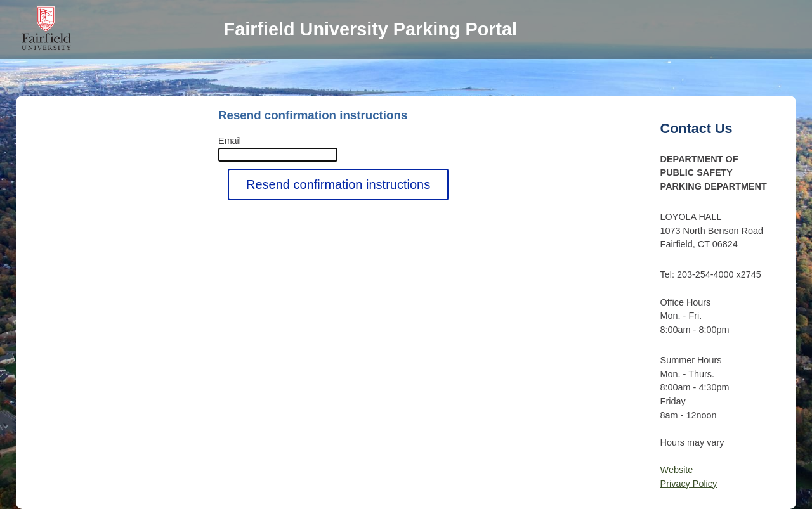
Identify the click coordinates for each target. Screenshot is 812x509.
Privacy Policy (689, 484)
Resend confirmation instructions (338, 184)
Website (677, 470)
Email (230, 141)
